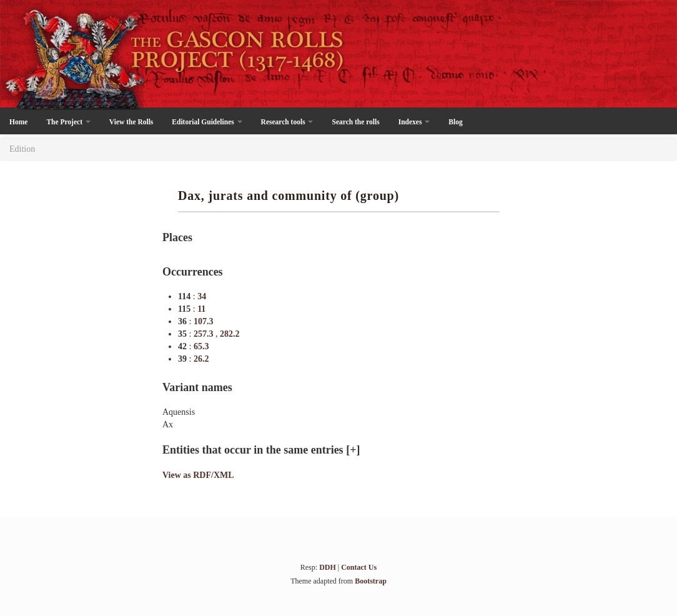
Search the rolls (355, 122)
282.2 (230, 334)
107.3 (204, 321)
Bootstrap (371, 581)
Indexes (414, 122)
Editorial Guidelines (207, 122)
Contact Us (359, 567)
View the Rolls (131, 122)
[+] (353, 450)
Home (18, 122)
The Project (68, 122)
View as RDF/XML (198, 475)
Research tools (287, 122)
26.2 (201, 359)
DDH (328, 567)
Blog (455, 122)
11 (201, 309)
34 (202, 296)
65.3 (201, 346)
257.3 (205, 334)
